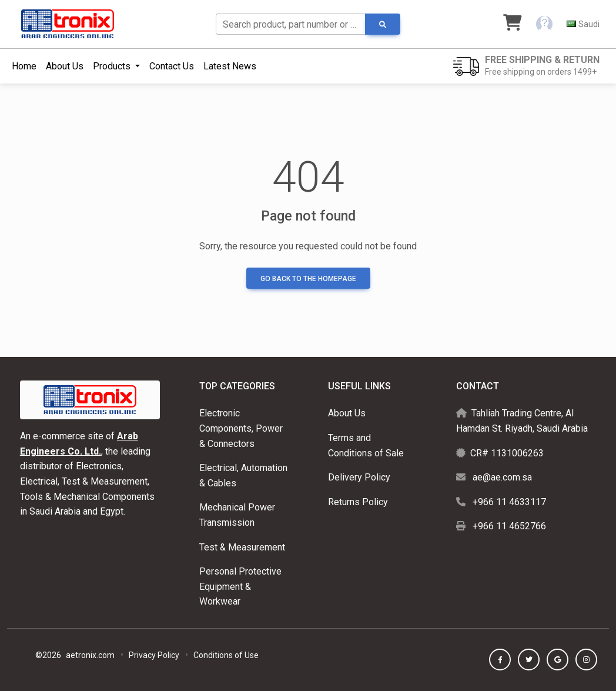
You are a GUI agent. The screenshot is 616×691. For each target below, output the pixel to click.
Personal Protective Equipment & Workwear (240, 586)
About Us (65, 66)
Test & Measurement (242, 547)
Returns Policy (358, 502)
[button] (544, 24)
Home (24, 66)
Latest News (230, 66)
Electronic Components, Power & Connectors (241, 428)
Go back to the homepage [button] (308, 279)
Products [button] (113, 66)
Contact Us (172, 66)
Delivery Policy (359, 477)
